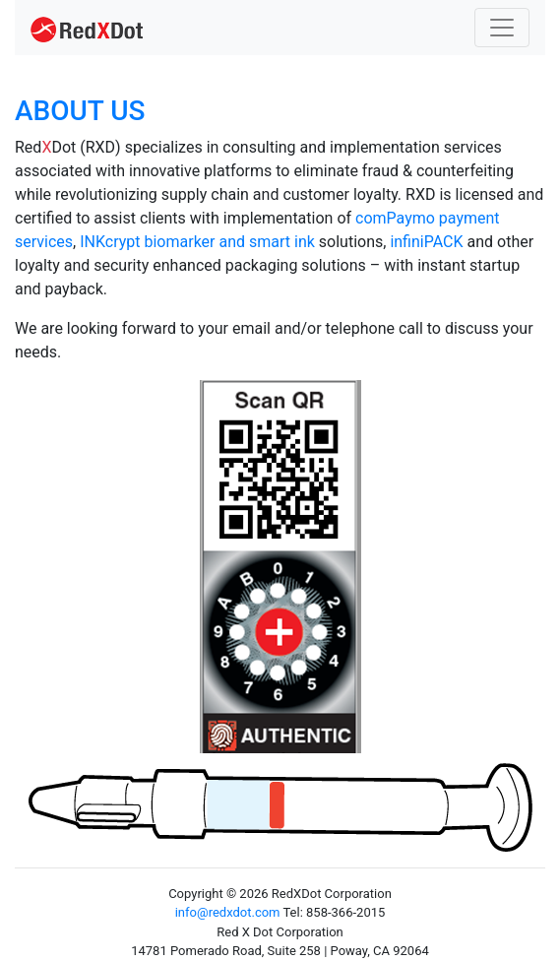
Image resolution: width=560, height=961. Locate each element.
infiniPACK (426, 242)
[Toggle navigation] (502, 28)
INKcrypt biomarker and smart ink (197, 242)
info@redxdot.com (228, 912)
